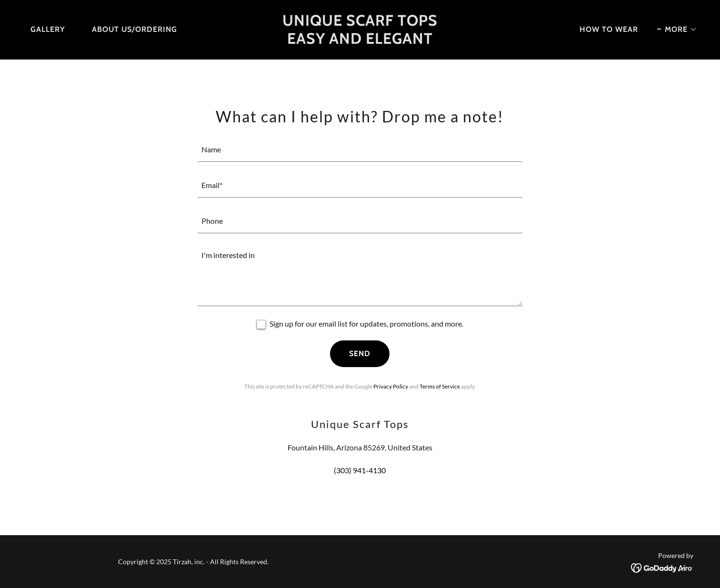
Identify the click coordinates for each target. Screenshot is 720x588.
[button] (677, 30)
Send (360, 354)
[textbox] (360, 150)
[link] (360, 41)
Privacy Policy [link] (391, 386)
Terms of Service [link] (440, 386)
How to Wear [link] (609, 29)
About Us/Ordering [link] (135, 29)
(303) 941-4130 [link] (360, 470)
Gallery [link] (48, 29)
